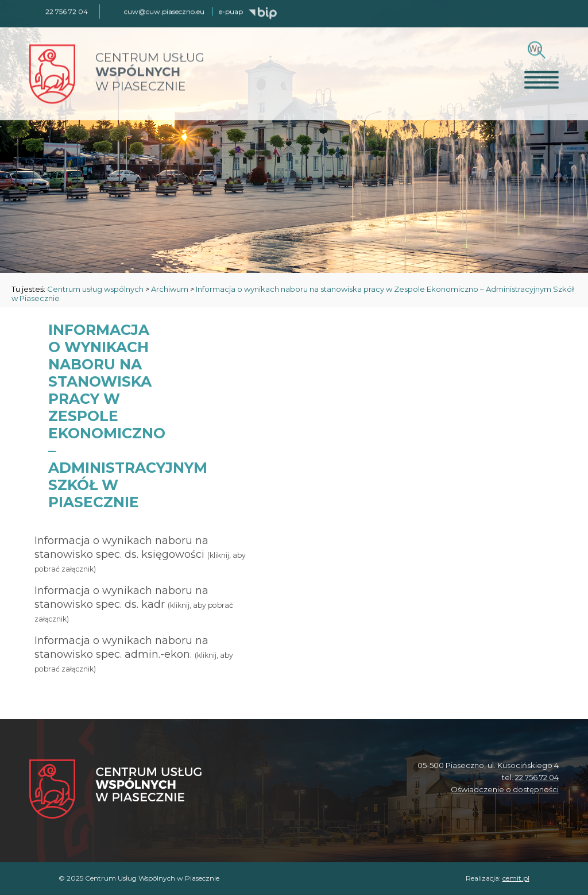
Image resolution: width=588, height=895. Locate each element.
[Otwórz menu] (541, 79)
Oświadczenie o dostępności (505, 789)
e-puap (231, 11)
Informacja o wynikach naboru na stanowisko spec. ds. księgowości (140, 554)
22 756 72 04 (537, 777)
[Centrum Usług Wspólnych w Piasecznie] (115, 790)
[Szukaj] (535, 47)
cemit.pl (516, 878)
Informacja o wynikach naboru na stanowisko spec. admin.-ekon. (134, 654)
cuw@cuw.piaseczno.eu (164, 11)
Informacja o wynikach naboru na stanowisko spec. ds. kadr (134, 604)
